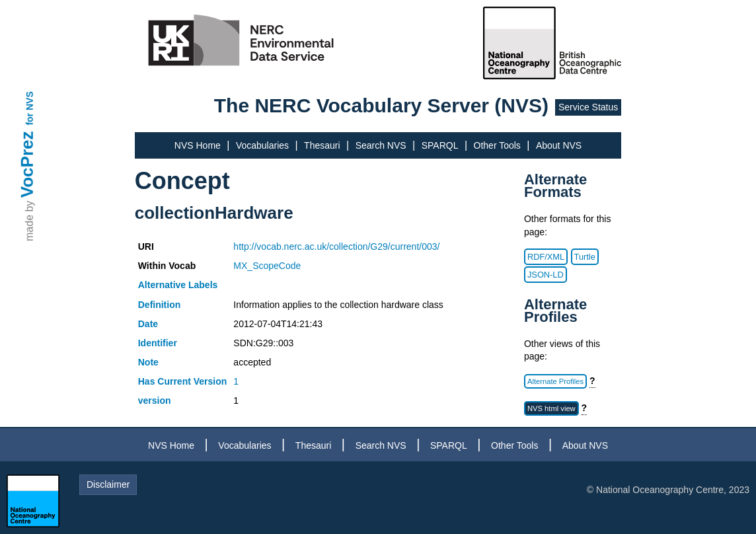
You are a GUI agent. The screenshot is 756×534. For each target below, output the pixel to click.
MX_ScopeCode (267, 266)
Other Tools (497, 145)
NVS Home (198, 145)
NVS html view (551, 408)
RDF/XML (546, 257)
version (155, 400)
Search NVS (381, 145)
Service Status (588, 107)
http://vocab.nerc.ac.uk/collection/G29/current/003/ (336, 247)
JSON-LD (546, 275)
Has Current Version (183, 381)
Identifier (158, 343)
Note (148, 362)
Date (148, 324)
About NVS (559, 145)
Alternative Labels (178, 285)
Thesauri (322, 145)
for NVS (30, 108)
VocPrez (27, 164)
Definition (160, 305)
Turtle (585, 257)
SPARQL (440, 145)
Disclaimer (108, 484)
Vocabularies (262, 145)
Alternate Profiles (555, 381)
